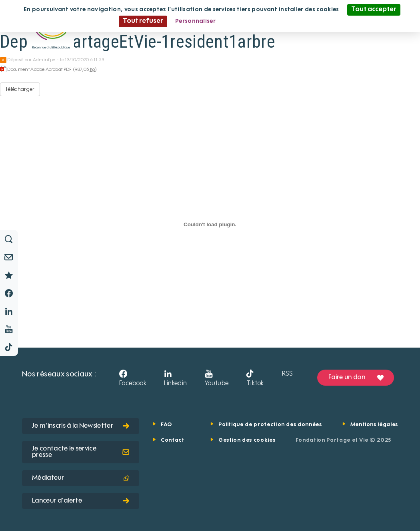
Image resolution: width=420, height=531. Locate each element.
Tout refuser (143, 21)
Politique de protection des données (270, 425)
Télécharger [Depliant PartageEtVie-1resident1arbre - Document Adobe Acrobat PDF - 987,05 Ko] (20, 89)
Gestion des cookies (247, 440)
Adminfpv (44, 60)
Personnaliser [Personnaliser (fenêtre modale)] (195, 21)
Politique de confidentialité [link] (262, 21)
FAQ (166, 425)
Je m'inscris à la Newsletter (81, 426)
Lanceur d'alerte (81, 501)
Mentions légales (374, 425)
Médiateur (81, 478)
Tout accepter (374, 10)
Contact (173, 440)
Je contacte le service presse (81, 452)
